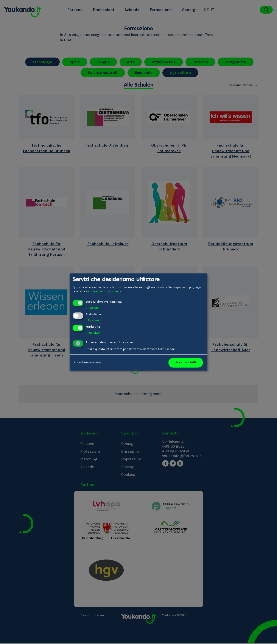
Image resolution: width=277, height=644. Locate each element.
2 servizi (92, 320)
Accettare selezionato (89, 363)
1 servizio (93, 333)
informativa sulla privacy (104, 292)
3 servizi (92, 308)
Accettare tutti (186, 363)
